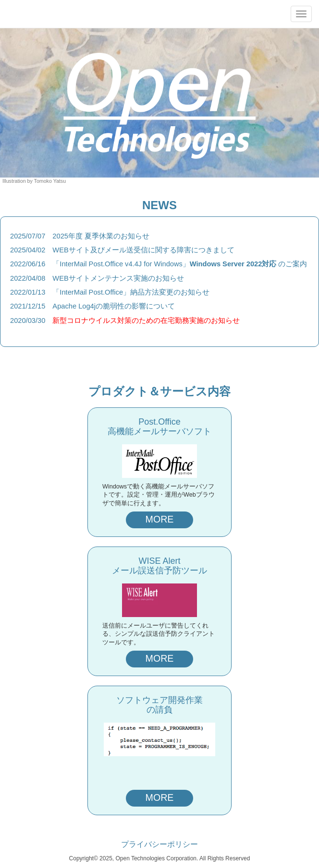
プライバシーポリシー (159, 844)
